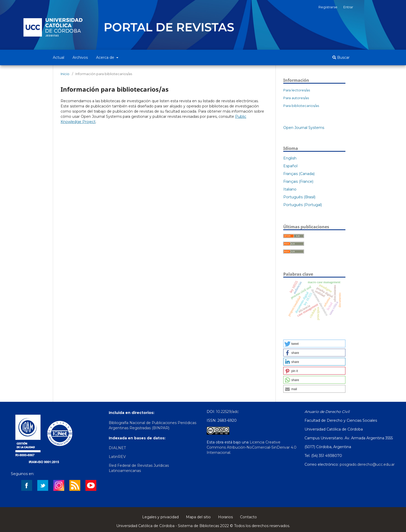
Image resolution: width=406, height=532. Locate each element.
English (290, 158)
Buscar (341, 57)
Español (290, 166)
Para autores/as (296, 98)
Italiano (290, 189)
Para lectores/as (297, 90)
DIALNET (117, 448)
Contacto (248, 517)
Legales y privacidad (160, 517)
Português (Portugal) (303, 205)
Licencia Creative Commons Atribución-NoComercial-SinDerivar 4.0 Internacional (252, 447)
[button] (314, 344)
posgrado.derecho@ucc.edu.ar (367, 464)
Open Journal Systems (304, 128)
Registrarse (328, 7)
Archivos (80, 57)
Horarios (225, 517)
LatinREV (117, 457)
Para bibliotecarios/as (301, 106)
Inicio (65, 74)
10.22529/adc (227, 412)
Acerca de (106, 57)
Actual (59, 57)
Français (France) (298, 181)
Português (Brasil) (299, 197)
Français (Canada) (299, 174)
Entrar (348, 7)
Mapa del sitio (198, 517)
